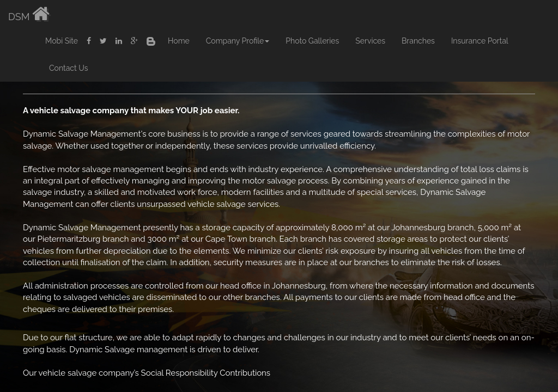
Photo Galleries (312, 41)
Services (370, 41)
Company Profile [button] (238, 41)
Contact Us (68, 68)
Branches (418, 41)
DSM (29, 14)
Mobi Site (62, 41)
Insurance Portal (480, 41)
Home (179, 41)
